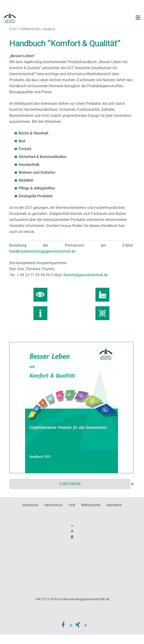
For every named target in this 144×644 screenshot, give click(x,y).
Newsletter (114, 505)
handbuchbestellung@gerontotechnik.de (42, 251)
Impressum (30, 505)
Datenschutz (54, 505)
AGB (72, 505)
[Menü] (138, 18)
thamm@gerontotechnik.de (86, 275)
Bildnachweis (91, 505)
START (13, 32)
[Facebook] (65, 625)
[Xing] (79, 625)
